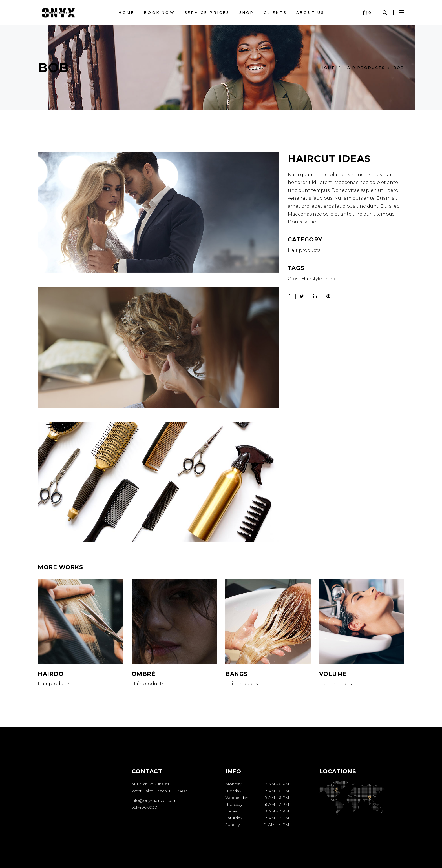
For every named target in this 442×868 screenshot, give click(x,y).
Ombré (144, 674)
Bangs (237, 674)
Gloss (294, 279)
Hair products (364, 68)
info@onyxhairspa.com (154, 800)
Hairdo (51, 674)
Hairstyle (312, 279)
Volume (333, 674)
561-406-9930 (144, 807)
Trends (331, 279)
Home (328, 68)
